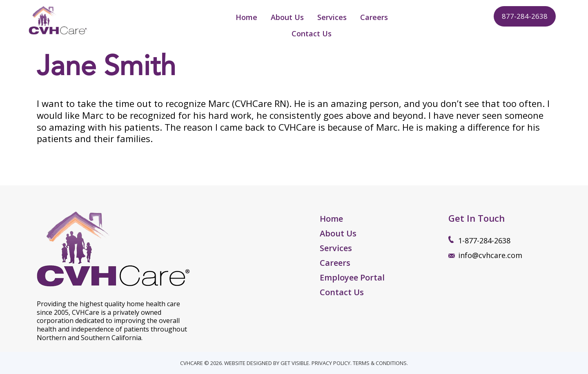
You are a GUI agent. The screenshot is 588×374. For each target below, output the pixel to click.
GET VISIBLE (295, 363)
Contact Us (342, 292)
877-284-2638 (525, 16)
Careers (335, 263)
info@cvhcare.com (490, 255)
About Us (338, 233)
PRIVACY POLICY (331, 363)
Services (336, 248)
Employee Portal (352, 277)
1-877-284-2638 (484, 240)
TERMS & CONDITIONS (380, 363)
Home (331, 219)
